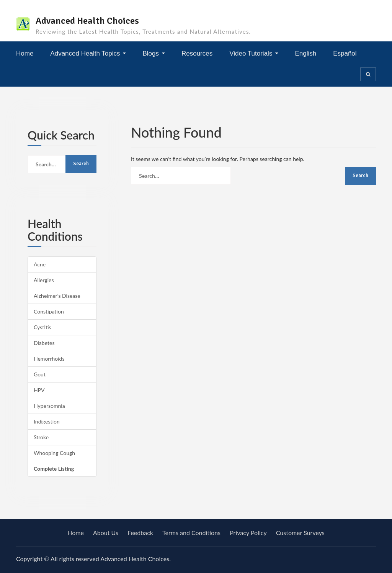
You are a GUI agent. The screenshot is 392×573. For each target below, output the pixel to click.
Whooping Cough (54, 453)
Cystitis (42, 327)
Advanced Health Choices (87, 21)
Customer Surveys (300, 533)
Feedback (140, 533)
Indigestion (47, 421)
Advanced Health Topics (85, 53)
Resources (197, 53)
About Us (106, 533)
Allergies (44, 280)
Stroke (41, 437)
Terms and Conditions (191, 533)
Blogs (151, 53)
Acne (40, 264)
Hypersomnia (49, 406)
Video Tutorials (251, 53)
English (305, 53)
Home (25, 53)
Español (345, 53)
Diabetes (44, 343)
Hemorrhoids (49, 359)
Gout (40, 374)
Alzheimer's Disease (57, 296)
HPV (39, 390)
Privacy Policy (248, 533)
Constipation (49, 311)
